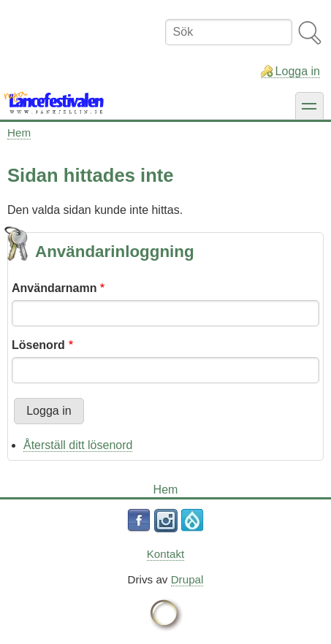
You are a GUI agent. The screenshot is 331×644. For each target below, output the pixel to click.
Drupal (187, 579)
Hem (19, 133)
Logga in (298, 71)
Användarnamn (54, 288)
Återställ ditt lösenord (78, 445)
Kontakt (166, 554)
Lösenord (38, 345)
